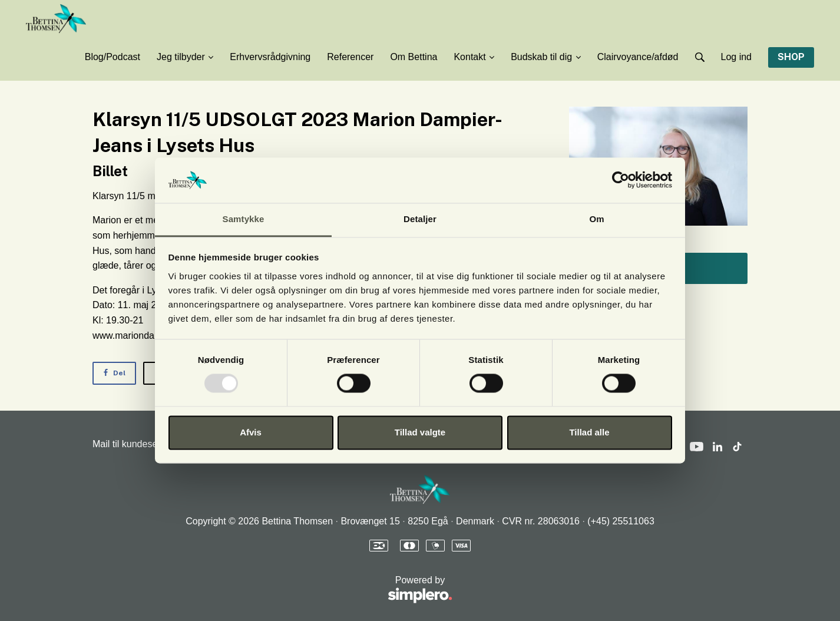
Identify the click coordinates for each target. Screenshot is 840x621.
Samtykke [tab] (244, 219)
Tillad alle (589, 432)
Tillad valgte (420, 432)
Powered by (272, 590)
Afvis (251, 432)
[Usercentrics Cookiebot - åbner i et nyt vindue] (621, 180)
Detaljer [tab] (420, 219)
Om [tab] (596, 219)
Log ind (737, 57)
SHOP (791, 57)
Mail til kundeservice (135, 444)
